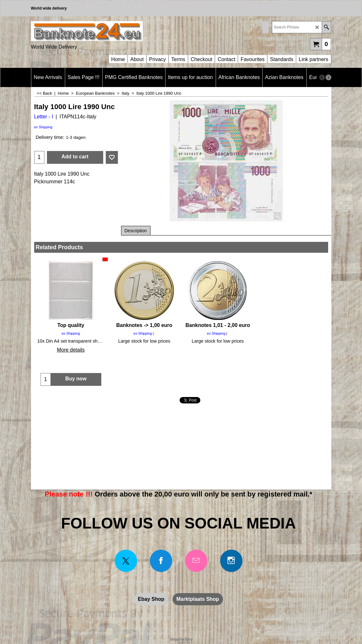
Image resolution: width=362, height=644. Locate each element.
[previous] (322, 77)
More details (71, 350)
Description (136, 231)
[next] (328, 77)
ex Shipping (43, 127)
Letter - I (44, 117)
